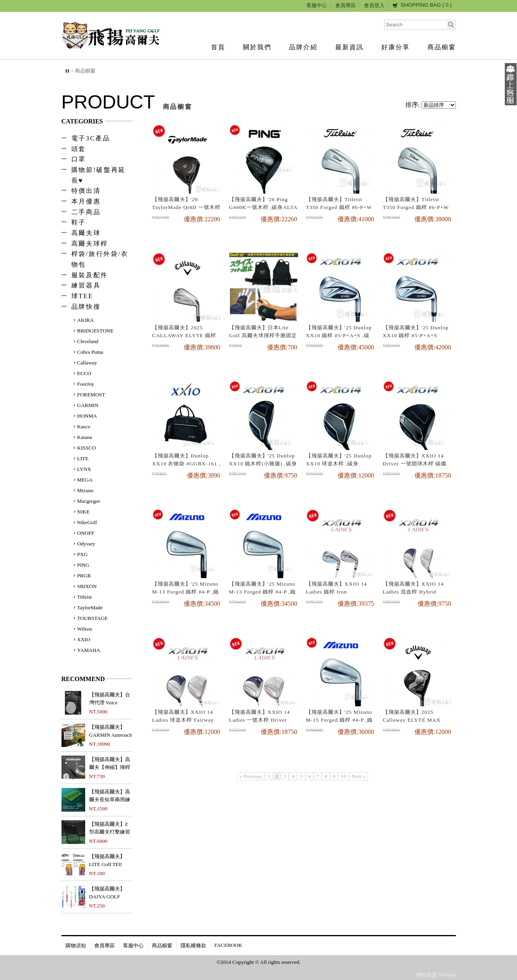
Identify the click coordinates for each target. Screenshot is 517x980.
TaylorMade (90, 608)
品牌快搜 (86, 307)
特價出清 (86, 191)
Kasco (84, 427)
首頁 (218, 47)
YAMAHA (89, 650)
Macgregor (89, 501)
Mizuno (85, 490)
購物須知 (76, 945)
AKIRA (86, 320)
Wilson (85, 629)
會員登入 (374, 5)
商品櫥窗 (442, 47)
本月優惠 (86, 201)
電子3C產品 (91, 138)
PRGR (84, 576)
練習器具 (86, 285)
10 (343, 776)
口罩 (79, 159)
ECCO (84, 373)
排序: (412, 105)
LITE (83, 458)
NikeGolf (87, 522)
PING (83, 565)
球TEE (82, 296)
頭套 (79, 149)
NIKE (84, 512)
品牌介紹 (303, 47)
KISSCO (87, 448)
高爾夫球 (86, 233)
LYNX (84, 469)
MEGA (85, 480)
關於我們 (257, 47)
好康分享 (396, 47)
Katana (85, 437)
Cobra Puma (90, 352)
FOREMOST (91, 395)
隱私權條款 (193, 945)
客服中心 (317, 5)
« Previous (251, 776)
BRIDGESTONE (95, 331)
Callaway (87, 363)
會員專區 (345, 5)
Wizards (447, 975)
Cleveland (88, 341)
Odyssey (86, 544)
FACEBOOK (229, 945)
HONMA (87, 416)
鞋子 (79, 222)
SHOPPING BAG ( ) (426, 5)
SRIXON (87, 586)
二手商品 (86, 212)
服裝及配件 (90, 275)
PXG (83, 554)
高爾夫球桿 (90, 244)
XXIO (84, 639)
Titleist (85, 597)
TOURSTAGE (93, 618)
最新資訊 (349, 47)
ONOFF (86, 533)
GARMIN (88, 405)
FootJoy (86, 384)
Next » (359, 776)
